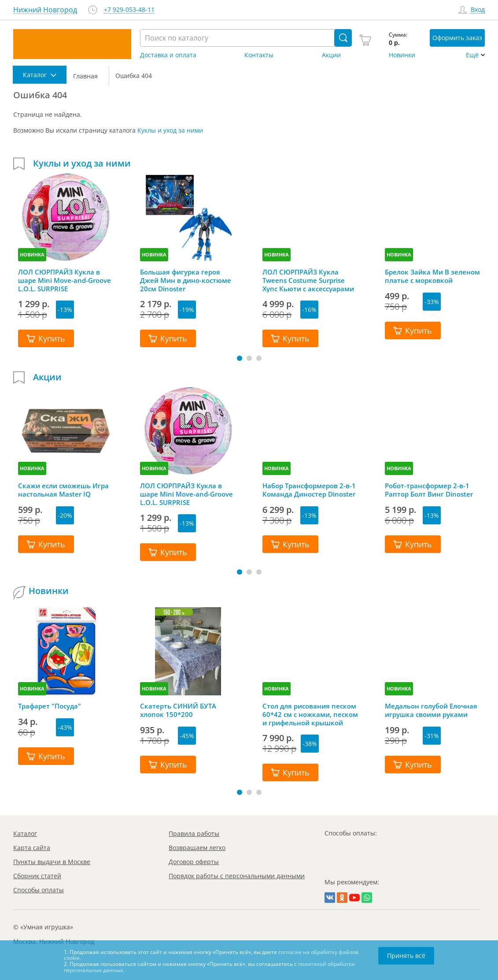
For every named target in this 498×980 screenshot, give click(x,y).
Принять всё (406, 956)
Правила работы (194, 833)
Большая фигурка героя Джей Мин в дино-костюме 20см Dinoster (186, 280)
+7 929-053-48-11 (129, 10)
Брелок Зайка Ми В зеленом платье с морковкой (432, 276)
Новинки (402, 55)
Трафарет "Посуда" (50, 706)
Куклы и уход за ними (170, 130)
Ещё (472, 55)
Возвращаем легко (197, 848)
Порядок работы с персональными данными (237, 876)
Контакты (259, 55)
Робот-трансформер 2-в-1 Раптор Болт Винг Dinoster (429, 490)
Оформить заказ (457, 38)
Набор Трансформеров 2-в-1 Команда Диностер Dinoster (309, 490)
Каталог (25, 833)
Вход (478, 10)
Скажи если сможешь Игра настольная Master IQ (63, 490)
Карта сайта (32, 848)
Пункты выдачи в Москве (52, 862)
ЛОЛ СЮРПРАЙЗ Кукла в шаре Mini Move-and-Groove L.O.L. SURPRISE (65, 280)
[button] (240, 358)
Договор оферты (194, 862)
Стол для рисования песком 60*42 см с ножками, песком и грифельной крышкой (310, 714)
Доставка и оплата (168, 55)
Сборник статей (37, 876)
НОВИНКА (32, 254)
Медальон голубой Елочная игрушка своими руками (431, 710)
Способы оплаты (39, 890)
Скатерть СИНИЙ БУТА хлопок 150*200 (178, 710)
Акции (331, 55)
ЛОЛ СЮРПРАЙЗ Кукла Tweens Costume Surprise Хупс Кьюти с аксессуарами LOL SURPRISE (308, 280)
